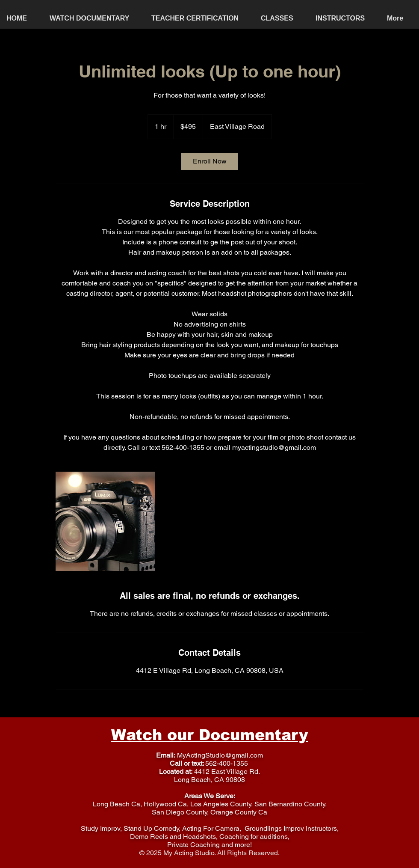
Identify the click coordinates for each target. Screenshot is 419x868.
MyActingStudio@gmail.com (220, 755)
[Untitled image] (105, 521)
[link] (209, 161)
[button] (282, 18)
